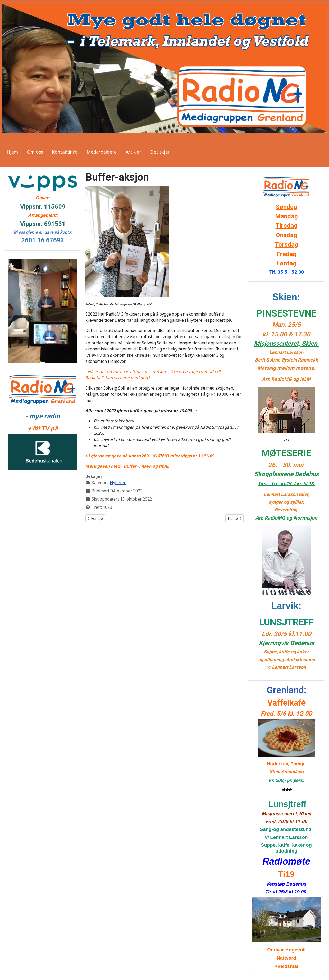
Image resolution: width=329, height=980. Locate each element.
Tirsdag (286, 226)
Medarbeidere (102, 152)
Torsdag (286, 245)
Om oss (35, 152)
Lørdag (286, 263)
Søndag (286, 207)
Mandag (286, 216)
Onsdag (286, 235)
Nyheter (118, 483)
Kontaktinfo (65, 152)
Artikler (133, 152)
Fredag (286, 254)
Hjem (12, 152)
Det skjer (160, 152)
